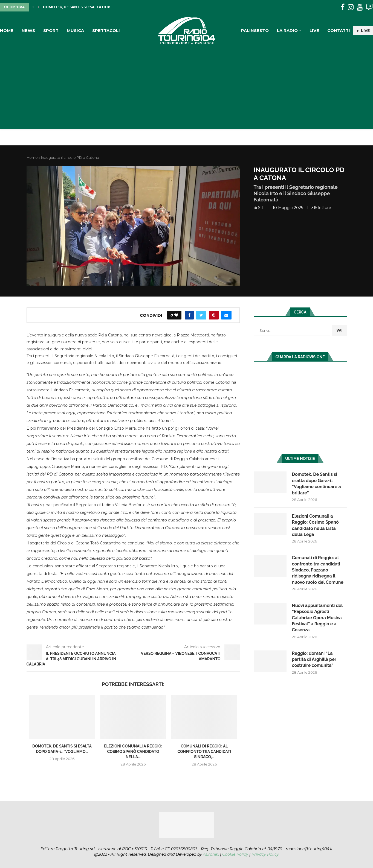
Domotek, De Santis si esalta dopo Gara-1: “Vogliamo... (98, 7)
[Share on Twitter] (201, 315)
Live (314, 30)
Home (7, 30)
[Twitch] (369, 7)
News (28, 30)
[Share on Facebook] (189, 315)
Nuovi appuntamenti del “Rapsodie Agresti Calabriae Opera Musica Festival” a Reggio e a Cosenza (317, 618)
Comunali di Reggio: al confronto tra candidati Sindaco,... (204, 751)
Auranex (211, 854)
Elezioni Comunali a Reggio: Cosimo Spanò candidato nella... (133, 751)
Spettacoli (106, 30)
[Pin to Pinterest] (214, 315)
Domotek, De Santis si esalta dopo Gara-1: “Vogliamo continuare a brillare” (316, 483)
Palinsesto (255, 30)
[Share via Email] (226, 315)
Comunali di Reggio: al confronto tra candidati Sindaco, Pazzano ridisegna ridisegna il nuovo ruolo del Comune (318, 570)
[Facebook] (343, 7)
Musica (75, 30)
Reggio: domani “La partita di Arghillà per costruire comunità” (314, 659)
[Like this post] (176, 315)
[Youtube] (360, 7)
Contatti (339, 30)
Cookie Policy (235, 854)
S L (261, 208)
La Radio (287, 30)
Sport (51, 30)
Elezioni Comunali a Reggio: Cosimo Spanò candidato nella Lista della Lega (315, 525)
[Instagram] (351, 7)
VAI (339, 330)
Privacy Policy (265, 854)
